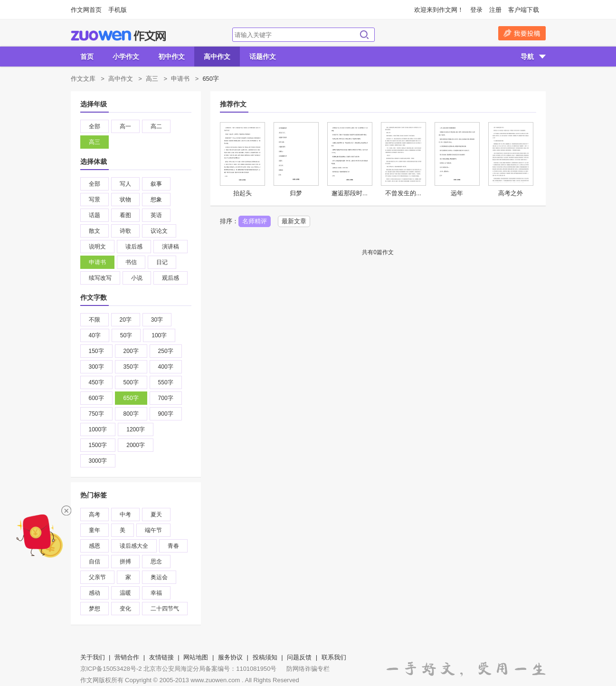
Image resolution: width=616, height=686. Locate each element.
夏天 (156, 514)
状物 (125, 200)
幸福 (156, 593)
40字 (95, 335)
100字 (159, 335)
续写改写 (100, 278)
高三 (152, 79)
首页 (87, 57)
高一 (125, 126)
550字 (166, 382)
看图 (125, 215)
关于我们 (93, 657)
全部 (95, 126)
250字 (166, 351)
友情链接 (161, 657)
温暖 (125, 593)
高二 (156, 126)
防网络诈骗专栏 (308, 669)
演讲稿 (171, 247)
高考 (95, 514)
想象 (156, 200)
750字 (96, 414)
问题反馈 (299, 657)
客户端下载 (524, 10)
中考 (125, 514)
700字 (166, 398)
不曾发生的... (403, 193)
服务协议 (230, 657)
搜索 (364, 35)
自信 (95, 562)
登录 (476, 10)
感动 (95, 593)
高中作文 (217, 57)
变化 (125, 609)
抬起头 (242, 193)
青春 (173, 546)
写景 (95, 200)
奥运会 (159, 577)
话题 (95, 215)
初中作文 (171, 57)
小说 (137, 278)
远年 (457, 193)
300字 (96, 367)
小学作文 (126, 57)
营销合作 (127, 657)
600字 (96, 398)
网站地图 (196, 657)
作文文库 (83, 79)
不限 (95, 320)
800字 (131, 414)
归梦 (296, 193)
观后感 (171, 278)
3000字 (98, 461)
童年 (95, 530)
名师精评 (255, 221)
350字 (131, 367)
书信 (131, 262)
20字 (126, 320)
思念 (156, 562)
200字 (131, 351)
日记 (162, 262)
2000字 (136, 445)
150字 (96, 351)
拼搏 (125, 562)
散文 (95, 231)
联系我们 (334, 657)
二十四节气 (165, 609)
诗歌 (125, 231)
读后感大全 (134, 546)
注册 (495, 10)
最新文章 (294, 221)
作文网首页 (86, 10)
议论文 (159, 231)
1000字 (98, 429)
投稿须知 (265, 657)
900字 (166, 414)
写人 (125, 184)
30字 (157, 320)
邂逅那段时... (350, 193)
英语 (156, 215)
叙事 (156, 184)
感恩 (95, 546)
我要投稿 (522, 33)
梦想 (95, 609)
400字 (166, 367)
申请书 (180, 79)
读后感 (134, 247)
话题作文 (263, 57)
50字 (126, 335)
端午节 (153, 530)
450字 (96, 382)
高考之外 (511, 193)
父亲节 (97, 577)
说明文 (97, 247)
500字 (131, 382)
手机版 (118, 10)
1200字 (136, 429)
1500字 (98, 445)
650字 (131, 398)
